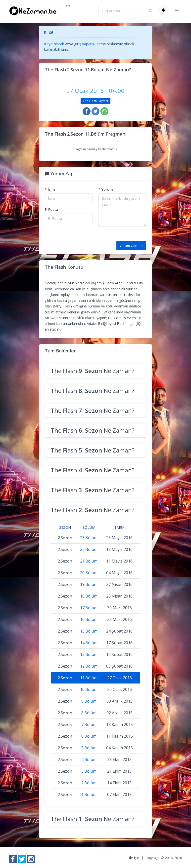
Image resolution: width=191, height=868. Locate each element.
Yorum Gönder (131, 246)
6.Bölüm (89, 736)
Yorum (106, 189)
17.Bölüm (89, 608)
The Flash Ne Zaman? (93, 371)
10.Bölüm (89, 689)
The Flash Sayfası (95, 101)
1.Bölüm (89, 794)
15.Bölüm (89, 631)
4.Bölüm (89, 759)
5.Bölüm (89, 748)
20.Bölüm (89, 573)
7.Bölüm (89, 724)
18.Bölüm (89, 596)
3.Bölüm (89, 771)
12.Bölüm (89, 666)
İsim (50, 189)
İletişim (135, 858)
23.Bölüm (89, 538)
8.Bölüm (89, 713)
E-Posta (51, 209)
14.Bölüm (89, 643)
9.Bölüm (89, 701)
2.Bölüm (89, 783)
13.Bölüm (89, 654)
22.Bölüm (89, 549)
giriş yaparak (85, 44)
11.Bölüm (89, 678)
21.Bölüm (89, 561)
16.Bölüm (89, 619)
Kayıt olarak (54, 44)
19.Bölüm (89, 584)
